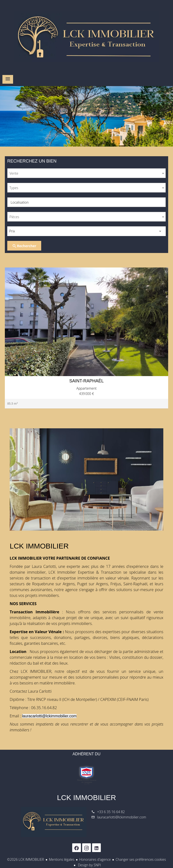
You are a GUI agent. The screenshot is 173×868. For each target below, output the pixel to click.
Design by (89, 865)
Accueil (86, 36)
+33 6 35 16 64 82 (111, 812)
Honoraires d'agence (95, 859)
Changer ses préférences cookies (141, 859)
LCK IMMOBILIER (86, 798)
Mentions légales (62, 859)
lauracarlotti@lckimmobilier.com (122, 817)
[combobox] (86, 173)
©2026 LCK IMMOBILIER (25, 859)
